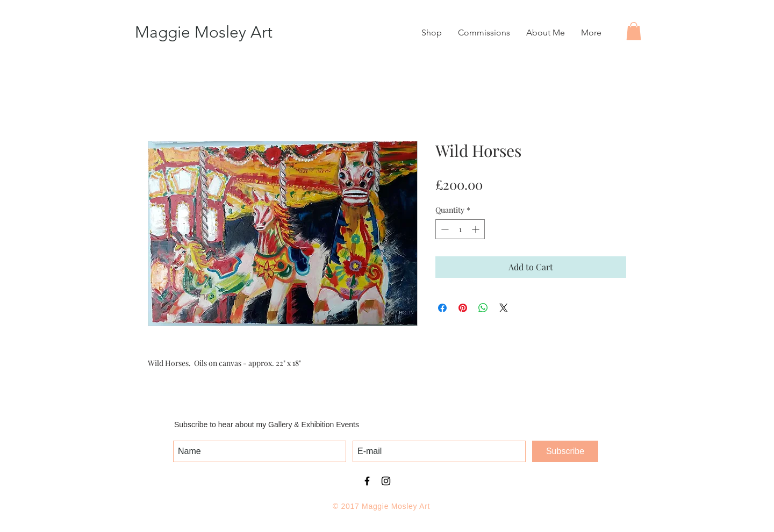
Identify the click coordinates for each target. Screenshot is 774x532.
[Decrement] (444, 229)
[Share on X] (504, 308)
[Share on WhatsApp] (483, 308)
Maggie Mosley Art (204, 32)
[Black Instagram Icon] (386, 481)
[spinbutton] (460, 229)
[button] (634, 31)
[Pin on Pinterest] (463, 308)
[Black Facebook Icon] (367, 481)
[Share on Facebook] (442, 308)
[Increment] (476, 229)
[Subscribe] (565, 451)
